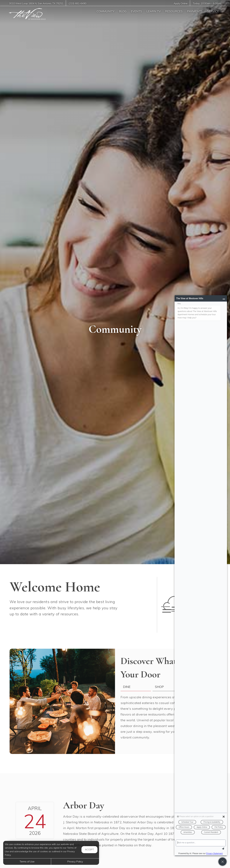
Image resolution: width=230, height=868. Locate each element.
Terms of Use (27, 861)
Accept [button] (89, 849)
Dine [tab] (127, 687)
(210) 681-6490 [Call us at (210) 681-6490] (77, 3)
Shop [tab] (159, 687)
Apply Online (181, 3)
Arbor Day (84, 805)
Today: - (207, 3)
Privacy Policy (75, 861)
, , (36, 3)
